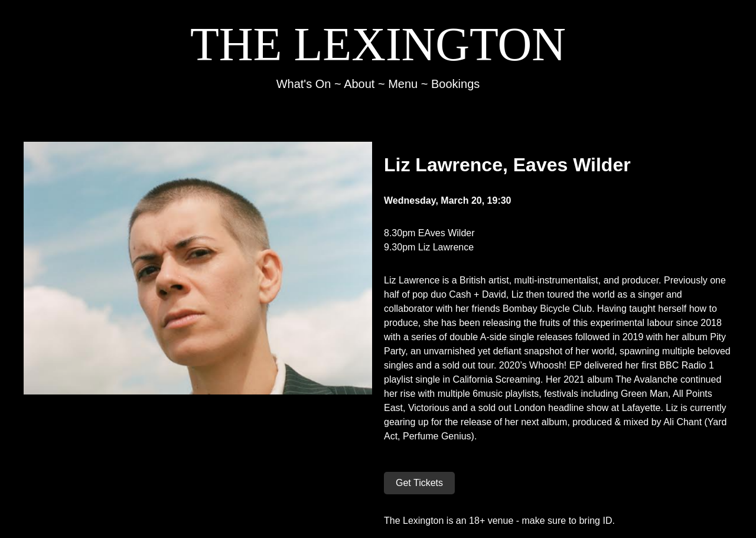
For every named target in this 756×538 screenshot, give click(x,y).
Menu (403, 84)
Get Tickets (419, 483)
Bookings (455, 84)
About (359, 84)
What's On (304, 84)
